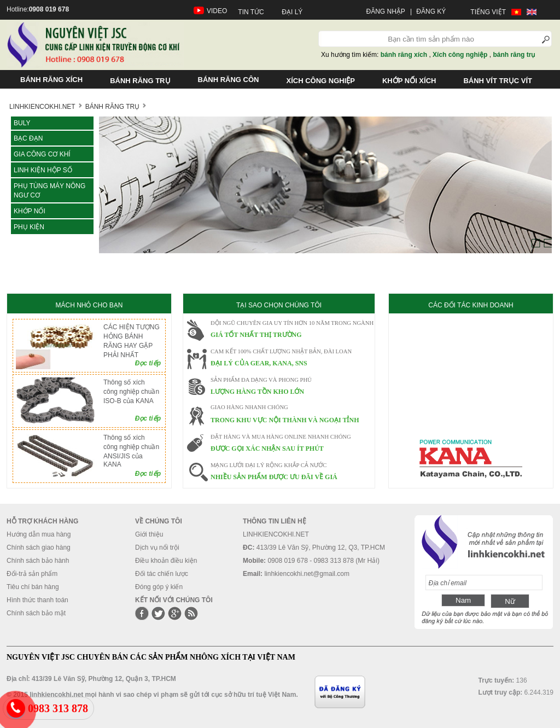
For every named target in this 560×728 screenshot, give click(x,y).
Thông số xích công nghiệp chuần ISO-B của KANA (131, 392)
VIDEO (217, 11)
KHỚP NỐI (30, 211)
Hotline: (38, 9)
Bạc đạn (28, 138)
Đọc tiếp (148, 363)
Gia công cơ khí (42, 154)
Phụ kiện (29, 227)
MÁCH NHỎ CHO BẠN (89, 305)
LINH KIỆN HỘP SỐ (43, 170)
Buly (22, 123)
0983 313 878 (58, 708)
